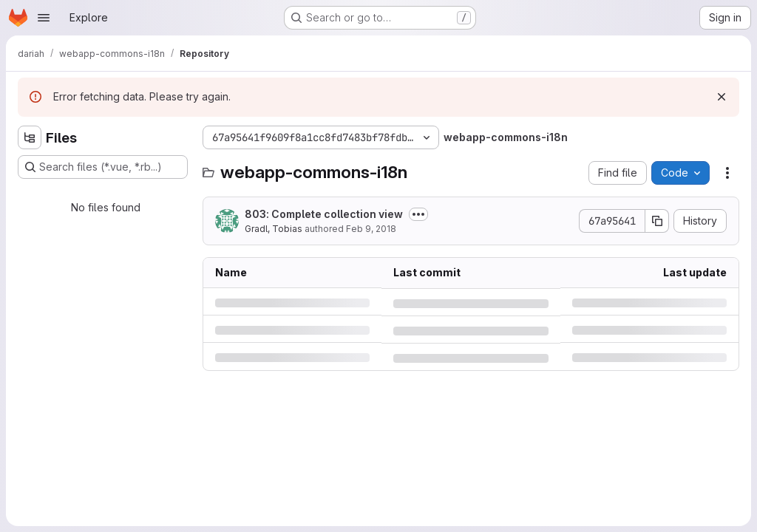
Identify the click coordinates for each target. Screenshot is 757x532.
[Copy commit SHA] (657, 221)
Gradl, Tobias (274, 229)
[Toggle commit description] (418, 214)
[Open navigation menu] (44, 18)
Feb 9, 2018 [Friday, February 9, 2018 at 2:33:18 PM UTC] (371, 229)
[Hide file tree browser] (30, 137)
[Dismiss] (722, 97)
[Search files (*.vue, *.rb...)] (103, 167)
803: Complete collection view (324, 214)
